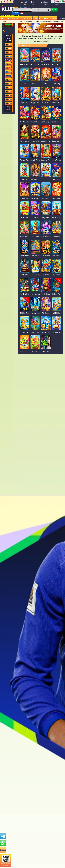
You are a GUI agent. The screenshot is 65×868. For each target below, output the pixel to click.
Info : (5, 22)
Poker (29, 18)
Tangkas (53, 18)
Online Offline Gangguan (8, 108)
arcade (23, 18)
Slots (9, 18)
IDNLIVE (15, 18)
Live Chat (33, 3)
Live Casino (44, 18)
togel (36, 18)
